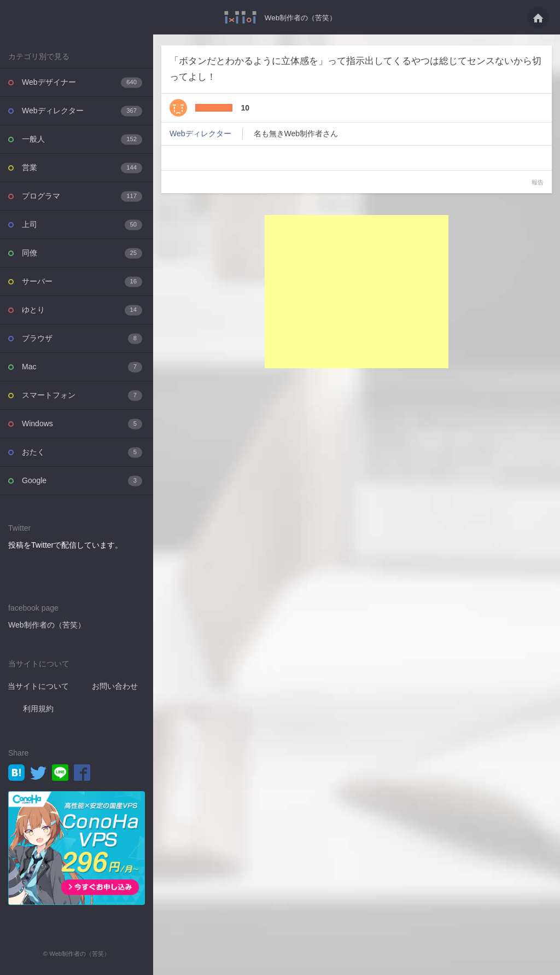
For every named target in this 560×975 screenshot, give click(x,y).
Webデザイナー (82, 82)
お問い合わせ (115, 686)
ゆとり (82, 310)
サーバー (82, 282)
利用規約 (38, 709)
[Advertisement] (357, 292)
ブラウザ (82, 338)
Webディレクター (82, 111)
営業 (82, 168)
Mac (82, 367)
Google (82, 481)
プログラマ (82, 196)
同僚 (82, 253)
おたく (82, 452)
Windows (82, 424)
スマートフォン (82, 395)
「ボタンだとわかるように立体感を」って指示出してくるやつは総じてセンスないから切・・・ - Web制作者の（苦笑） (238, 17)
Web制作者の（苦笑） (301, 18)
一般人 (82, 139)
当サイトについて (38, 686)
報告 (538, 182)
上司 (82, 225)
